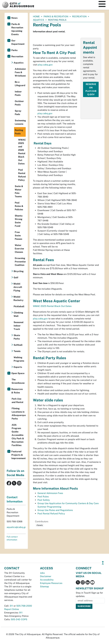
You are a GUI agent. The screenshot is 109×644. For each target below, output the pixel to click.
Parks (14, 50)
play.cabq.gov (45, 65)
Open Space (18, 373)
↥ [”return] (103, 563)
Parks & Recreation (56, 17)
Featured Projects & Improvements (19, 455)
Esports (18, 367)
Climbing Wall (18, 314)
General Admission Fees (50, 493)
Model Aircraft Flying (18, 287)
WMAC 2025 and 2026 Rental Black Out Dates (22, 152)
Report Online (12, 609)
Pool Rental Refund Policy (51, 514)
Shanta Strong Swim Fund (19, 221)
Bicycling (19, 271)
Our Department (18, 42)
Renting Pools (19, 132)
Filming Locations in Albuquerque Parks (19, 414)
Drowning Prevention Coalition (20, 262)
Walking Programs (19, 359)
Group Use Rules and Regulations (55, 510)
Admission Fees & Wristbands (20, 72)
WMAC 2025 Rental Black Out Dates (52, 306)
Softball (18, 345)
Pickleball (19, 306)
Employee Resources (51, 583)
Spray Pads (18, 113)
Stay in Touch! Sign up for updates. (89, 594)
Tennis (17, 351)
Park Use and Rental (17, 400)
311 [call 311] (11, 606)
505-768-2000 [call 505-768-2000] (24, 606)
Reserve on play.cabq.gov (91, 89)
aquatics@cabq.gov (17, 527)
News (14, 18)
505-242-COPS (19, 619)
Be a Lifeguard (20, 84)
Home (36, 17)
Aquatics (39, 20)
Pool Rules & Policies (19, 206)
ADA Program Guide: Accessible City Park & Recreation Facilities (18, 435)
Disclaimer (46, 576)
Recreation (79, 17)
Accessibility (47, 580)
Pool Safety (44, 500)
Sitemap (44, 587)
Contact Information (15, 499)
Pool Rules (43, 497)
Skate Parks (17, 337)
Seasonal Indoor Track (19, 326)
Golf (16, 278)
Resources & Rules (17, 391)
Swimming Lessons (20, 122)
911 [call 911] (21, 613)
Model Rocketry (18, 298)
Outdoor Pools (19, 103)
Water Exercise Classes (19, 249)
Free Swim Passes (18, 236)
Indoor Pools (18, 93)
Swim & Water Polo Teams (19, 191)
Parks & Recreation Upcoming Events (17, 29)
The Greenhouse (18, 381)
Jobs (42, 573)
